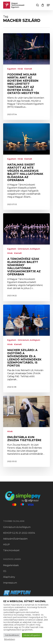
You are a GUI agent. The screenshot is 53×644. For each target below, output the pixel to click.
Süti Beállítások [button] (12, 635)
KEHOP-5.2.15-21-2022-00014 (19, 533)
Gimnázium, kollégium (29, 249)
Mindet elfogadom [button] (32, 635)
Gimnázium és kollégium (17, 527)
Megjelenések (11, 565)
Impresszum (10, 583)
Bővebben (10, 639)
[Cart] (43, 5)
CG (5, 571)
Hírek (20, 69)
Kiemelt (28, 69)
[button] (48, 5)
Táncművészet (11, 550)
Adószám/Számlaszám (15, 539)
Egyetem (12, 69)
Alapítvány (9, 577)
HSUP (6, 545)
